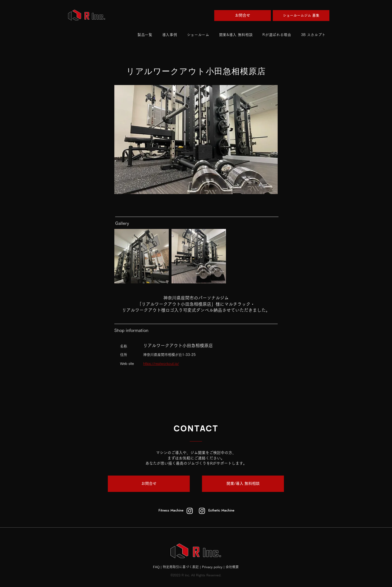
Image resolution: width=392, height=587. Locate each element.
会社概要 (232, 567)
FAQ (156, 567)
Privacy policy (212, 567)
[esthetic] (202, 511)
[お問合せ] (243, 16)
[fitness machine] (190, 511)
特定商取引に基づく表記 (181, 567)
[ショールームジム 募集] (301, 16)
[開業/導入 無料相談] (243, 484)
